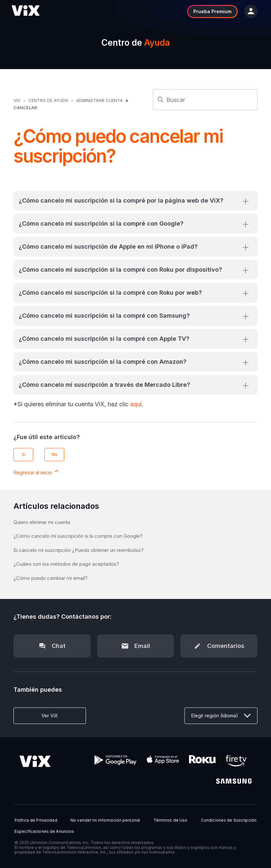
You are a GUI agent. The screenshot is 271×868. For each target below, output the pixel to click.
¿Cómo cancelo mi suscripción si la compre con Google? (78, 536)
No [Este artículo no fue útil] (54, 454)
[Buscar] (205, 100)
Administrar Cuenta (100, 100)
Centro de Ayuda (48, 100)
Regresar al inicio (37, 472)
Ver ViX (50, 716)
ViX (17, 100)
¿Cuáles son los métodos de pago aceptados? (66, 564)
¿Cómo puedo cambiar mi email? (51, 578)
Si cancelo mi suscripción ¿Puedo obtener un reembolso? (79, 550)
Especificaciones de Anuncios (44, 831)
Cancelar (25, 108)
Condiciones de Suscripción (229, 820)
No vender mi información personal (105, 820)
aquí (136, 404)
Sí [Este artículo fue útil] (24, 454)
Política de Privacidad (36, 820)
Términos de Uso (171, 820)
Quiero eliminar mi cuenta (42, 522)
